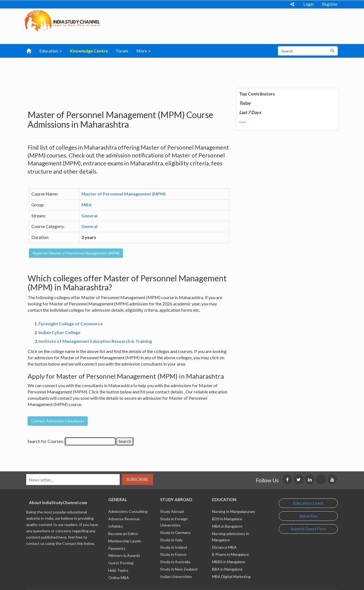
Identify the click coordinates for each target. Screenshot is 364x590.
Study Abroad (172, 511)
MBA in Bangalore (227, 526)
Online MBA (119, 578)
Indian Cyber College (59, 332)
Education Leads (308, 503)
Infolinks (116, 526)
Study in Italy (171, 540)
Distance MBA (224, 547)
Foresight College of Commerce (71, 324)
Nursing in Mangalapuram (234, 511)
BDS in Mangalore (227, 519)
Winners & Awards (124, 555)
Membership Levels (125, 541)
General (89, 216)
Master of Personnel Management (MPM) (124, 194)
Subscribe (137, 479)
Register (330, 4)
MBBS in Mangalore (229, 562)
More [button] (143, 51)
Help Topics (118, 570)
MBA (86, 205)
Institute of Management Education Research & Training (95, 341)
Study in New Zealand (179, 569)
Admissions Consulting (128, 511)
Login (309, 4)
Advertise (308, 516)
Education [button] (51, 51)
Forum (122, 51)
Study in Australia (175, 562)
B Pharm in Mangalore (231, 554)
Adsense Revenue (124, 519)
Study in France (173, 554)
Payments (117, 548)
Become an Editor (123, 534)
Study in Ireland (174, 547)
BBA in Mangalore (227, 569)
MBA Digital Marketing (231, 576)
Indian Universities (176, 576)
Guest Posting (121, 563)
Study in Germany (175, 532)
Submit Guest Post (308, 529)
